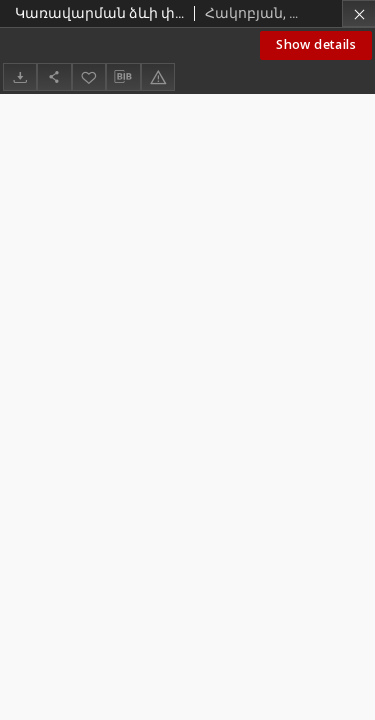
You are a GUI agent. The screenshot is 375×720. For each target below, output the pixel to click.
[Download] (20, 76)
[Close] (358, 13)
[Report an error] (158, 76)
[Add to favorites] (89, 76)
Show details (316, 44)
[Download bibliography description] (123, 77)
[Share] (54, 76)
